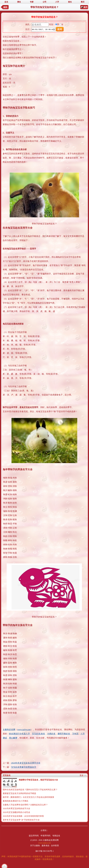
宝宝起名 (7, 775)
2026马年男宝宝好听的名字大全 (16, 809)
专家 (32, 2)
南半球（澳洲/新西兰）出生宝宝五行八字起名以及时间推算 (28, 797)
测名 (19, 2)
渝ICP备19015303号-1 (45, 851)
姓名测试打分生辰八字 (19, 734)
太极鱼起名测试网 (51, 840)
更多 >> (83, 775)
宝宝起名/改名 (38, 734)
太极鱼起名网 (9, 730)
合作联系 (55, 846)
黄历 (83, 2)
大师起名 (51, 734)
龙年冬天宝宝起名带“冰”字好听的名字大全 (21, 820)
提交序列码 (34, 836)
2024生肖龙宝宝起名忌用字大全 (26, 763)
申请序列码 (45, 836)
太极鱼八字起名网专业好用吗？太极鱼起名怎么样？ (25, 805)
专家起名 (56, 836)
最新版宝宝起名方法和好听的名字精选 (19, 793)
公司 (44, 2)
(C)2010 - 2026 (36, 840)
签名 (70, 2)
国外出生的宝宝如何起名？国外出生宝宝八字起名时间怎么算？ (30, 790)
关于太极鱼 (35, 846)
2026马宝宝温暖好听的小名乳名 (16, 812)
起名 (6, 2)
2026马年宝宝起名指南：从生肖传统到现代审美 (23, 816)
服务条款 (46, 846)
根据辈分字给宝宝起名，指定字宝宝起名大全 (38, 780)
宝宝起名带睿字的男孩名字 (24, 767)
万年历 (75, 734)
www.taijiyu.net (24, 730)
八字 (57, 2)
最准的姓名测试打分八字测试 (15, 801)
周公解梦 (13, 738)
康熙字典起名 (64, 734)
